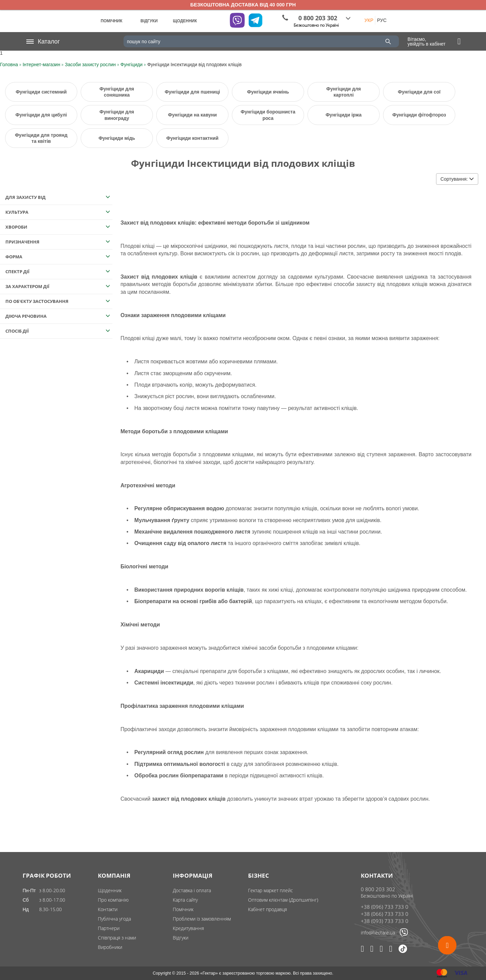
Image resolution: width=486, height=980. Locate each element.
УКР (369, 20)
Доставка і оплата (192, 890)
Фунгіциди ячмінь (268, 92)
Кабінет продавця (267, 909)
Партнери (109, 928)
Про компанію (113, 900)
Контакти (108, 909)
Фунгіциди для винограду (117, 115)
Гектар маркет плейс (271, 890)
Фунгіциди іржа (344, 115)
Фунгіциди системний (41, 92)
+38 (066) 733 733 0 (385, 914)
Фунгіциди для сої (419, 92)
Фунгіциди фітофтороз (419, 115)
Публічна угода (114, 919)
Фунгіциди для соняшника (117, 92)
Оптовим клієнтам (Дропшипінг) (283, 900)
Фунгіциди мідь (117, 138)
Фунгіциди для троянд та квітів (41, 138)
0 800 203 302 (378, 889)
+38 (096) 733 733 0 (385, 907)
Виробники (110, 947)
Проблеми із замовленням (202, 919)
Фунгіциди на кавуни (193, 115)
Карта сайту (185, 900)
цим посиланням (148, 292)
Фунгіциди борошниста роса (268, 115)
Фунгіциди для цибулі (41, 115)
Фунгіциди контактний (193, 138)
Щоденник (110, 890)
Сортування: (457, 179)
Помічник (183, 909)
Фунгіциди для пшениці (192, 92)
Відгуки (181, 938)
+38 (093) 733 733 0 (385, 921)
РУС (382, 20)
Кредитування (188, 928)
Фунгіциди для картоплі (344, 92)
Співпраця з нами (117, 938)
